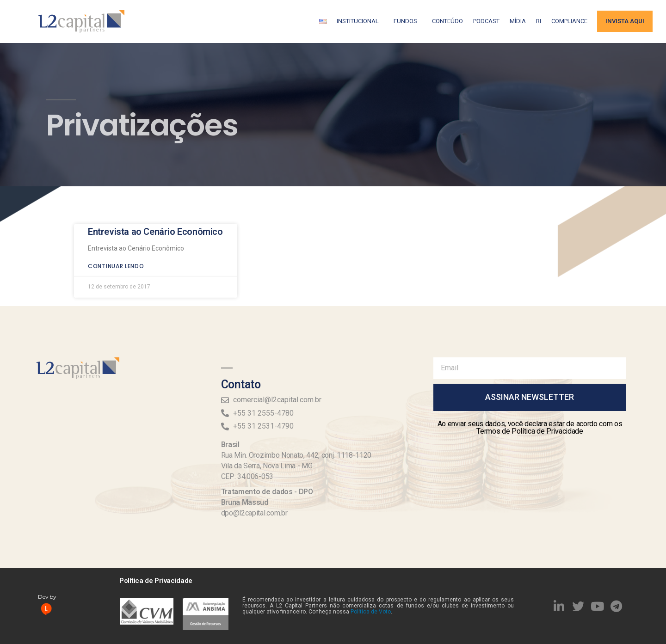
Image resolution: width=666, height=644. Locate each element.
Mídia (518, 21)
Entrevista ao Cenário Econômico (155, 218)
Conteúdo (447, 21)
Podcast (486, 21)
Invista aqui (625, 21)
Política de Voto (371, 612)
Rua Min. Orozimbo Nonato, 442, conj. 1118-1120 (296, 455)
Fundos (408, 21)
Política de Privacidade (156, 581)
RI (539, 21)
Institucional (360, 21)
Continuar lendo (116, 253)
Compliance (569, 21)
